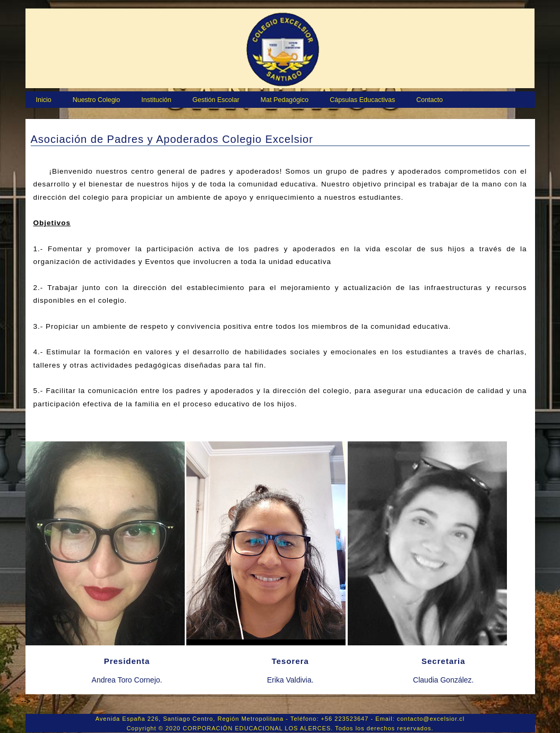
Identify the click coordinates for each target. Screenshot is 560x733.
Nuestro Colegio (97, 100)
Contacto (429, 100)
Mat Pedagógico (285, 100)
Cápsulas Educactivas (362, 100)
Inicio (44, 100)
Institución (156, 100)
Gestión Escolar (216, 100)
